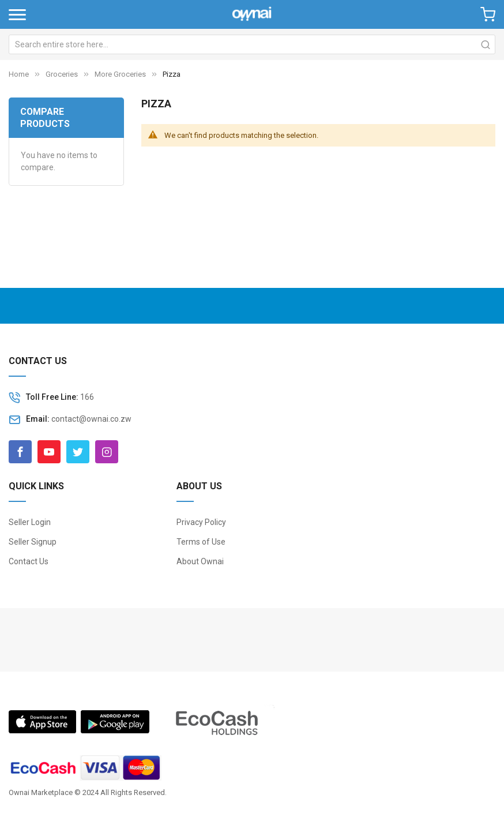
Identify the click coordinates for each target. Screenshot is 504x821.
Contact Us (29, 561)
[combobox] (252, 44)
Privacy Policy (201, 522)
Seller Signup (33, 542)
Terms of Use (201, 542)
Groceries (62, 74)
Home (19, 74)
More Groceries (120, 74)
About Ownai (200, 561)
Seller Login (30, 522)
